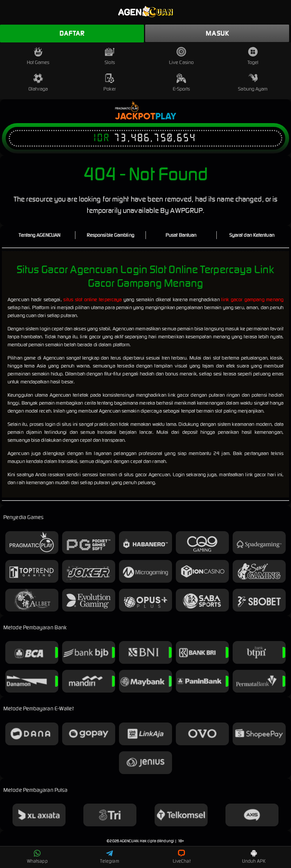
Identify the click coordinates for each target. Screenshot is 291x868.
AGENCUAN (129, 841)
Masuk (217, 33)
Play (166, 117)
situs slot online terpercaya (92, 299)
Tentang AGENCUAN (39, 235)
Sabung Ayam (253, 83)
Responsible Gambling (110, 235)
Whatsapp (37, 857)
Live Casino (181, 56)
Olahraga (38, 83)
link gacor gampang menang (252, 299)
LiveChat (182, 857)
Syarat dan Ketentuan (252, 235)
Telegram (110, 857)
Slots (110, 56)
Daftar (72, 33)
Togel (253, 56)
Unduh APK (254, 857)
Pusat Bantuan (181, 235)
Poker (110, 83)
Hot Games (38, 56)
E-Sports (181, 83)
